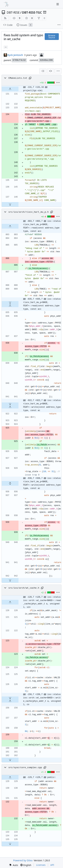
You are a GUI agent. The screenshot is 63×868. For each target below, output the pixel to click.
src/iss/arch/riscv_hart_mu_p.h (28, 212)
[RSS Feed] (5, 18)
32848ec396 (46, 60)
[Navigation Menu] (58, 4)
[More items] (59, 25)
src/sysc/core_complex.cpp (25, 768)
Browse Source (52, 37)
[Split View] (51, 71)
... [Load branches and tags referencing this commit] (6, 47)
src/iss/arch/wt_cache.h (24, 588)
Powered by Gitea (23, 860)
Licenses (41, 865)
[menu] (58, 71)
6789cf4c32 (19, 60)
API (52, 865)
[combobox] (43, 71)
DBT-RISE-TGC (32, 12)
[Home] (6, 4)
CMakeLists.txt (18, 78)
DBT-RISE (13, 12)
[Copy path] (30, 78)
